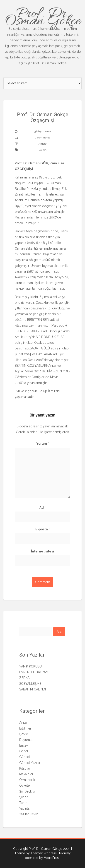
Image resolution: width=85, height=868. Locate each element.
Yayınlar (25, 808)
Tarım (23, 803)
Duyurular (26, 740)
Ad (42, 507)
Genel (42, 150)
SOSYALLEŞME (30, 684)
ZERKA (24, 678)
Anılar (23, 722)
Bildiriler (25, 728)
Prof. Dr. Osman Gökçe (42, 35)
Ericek (24, 745)
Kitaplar (25, 768)
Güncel (25, 757)
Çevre (24, 734)
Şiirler (23, 797)
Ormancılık (27, 780)
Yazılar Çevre (29, 814)
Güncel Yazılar (30, 763)
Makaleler (26, 774)
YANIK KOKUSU (30, 666)
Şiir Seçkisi (27, 791)
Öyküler (25, 785)
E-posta (42, 529)
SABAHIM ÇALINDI (33, 689)
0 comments (42, 138)
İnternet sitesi (42, 551)
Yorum (42, 444)
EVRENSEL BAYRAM (34, 672)
